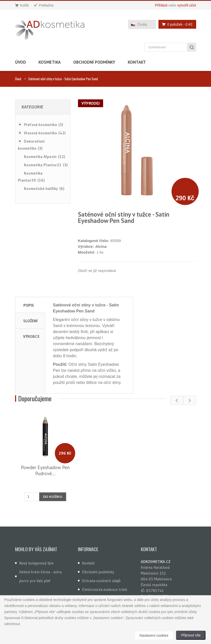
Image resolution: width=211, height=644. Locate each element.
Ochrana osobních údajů (101, 581)
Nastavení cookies (154, 635)
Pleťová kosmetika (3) (44, 125)
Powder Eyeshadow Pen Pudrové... (45, 470)
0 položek (176, 24)
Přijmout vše (191, 635)
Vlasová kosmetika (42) (45, 133)
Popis (29, 305)
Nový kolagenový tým (36, 563)
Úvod (20, 62)
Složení (30, 321)
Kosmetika (50, 62)
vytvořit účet (187, 5)
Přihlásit (161, 5)
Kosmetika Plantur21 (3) (46, 165)
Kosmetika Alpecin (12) (45, 156)
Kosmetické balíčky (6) (44, 188)
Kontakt (137, 62)
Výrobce (31, 336)
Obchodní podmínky (94, 62)
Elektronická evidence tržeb (105, 590)
